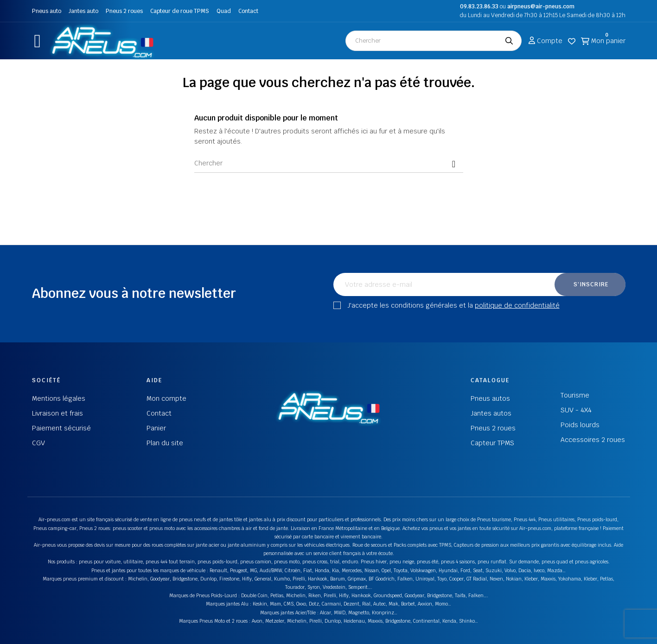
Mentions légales (59, 398)
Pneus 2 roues (124, 11)
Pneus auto (47, 11)
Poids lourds (580, 425)
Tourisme (575, 395)
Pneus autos (490, 398)
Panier (156, 428)
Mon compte (166, 398)
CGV (38, 443)
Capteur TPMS (492, 443)
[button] (38, 41)
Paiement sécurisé (61, 428)
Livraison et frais (57, 413)
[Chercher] (329, 164)
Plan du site (165, 443)
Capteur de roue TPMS (180, 11)
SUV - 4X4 (576, 410)
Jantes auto (83, 11)
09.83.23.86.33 (479, 6)
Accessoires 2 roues (593, 440)
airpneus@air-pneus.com (541, 6)
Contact (248, 11)
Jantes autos (491, 413)
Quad (224, 11)
